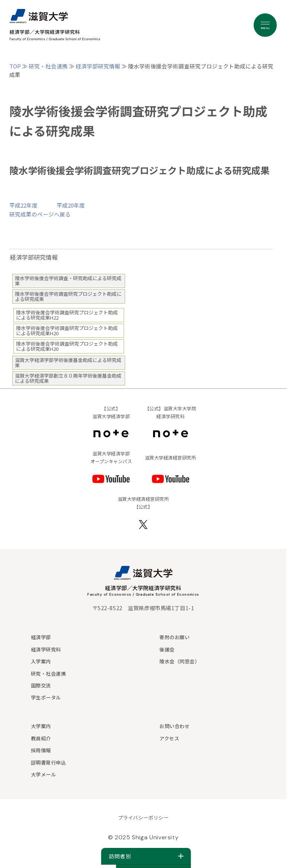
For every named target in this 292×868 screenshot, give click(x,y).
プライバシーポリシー (143, 818)
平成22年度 (23, 205)
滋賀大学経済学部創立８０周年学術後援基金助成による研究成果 (68, 378)
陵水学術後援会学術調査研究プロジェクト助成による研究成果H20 (67, 331)
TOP (15, 66)
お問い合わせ (174, 726)
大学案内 (41, 726)
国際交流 (41, 686)
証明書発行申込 (49, 763)
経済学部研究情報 (98, 66)
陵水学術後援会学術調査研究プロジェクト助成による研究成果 (68, 296)
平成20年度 (71, 205)
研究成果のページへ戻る (40, 214)
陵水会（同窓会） (180, 661)
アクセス (169, 738)
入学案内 (41, 661)
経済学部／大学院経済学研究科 (143, 588)
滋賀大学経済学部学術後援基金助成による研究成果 (68, 363)
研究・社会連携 (48, 66)
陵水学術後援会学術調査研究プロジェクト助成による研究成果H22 (67, 315)
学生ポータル (46, 697)
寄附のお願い (174, 637)
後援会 (167, 649)
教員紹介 (41, 738)
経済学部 (41, 637)
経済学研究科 (46, 649)
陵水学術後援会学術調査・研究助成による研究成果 (68, 281)
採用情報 (41, 750)
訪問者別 (146, 856)
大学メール (44, 774)
